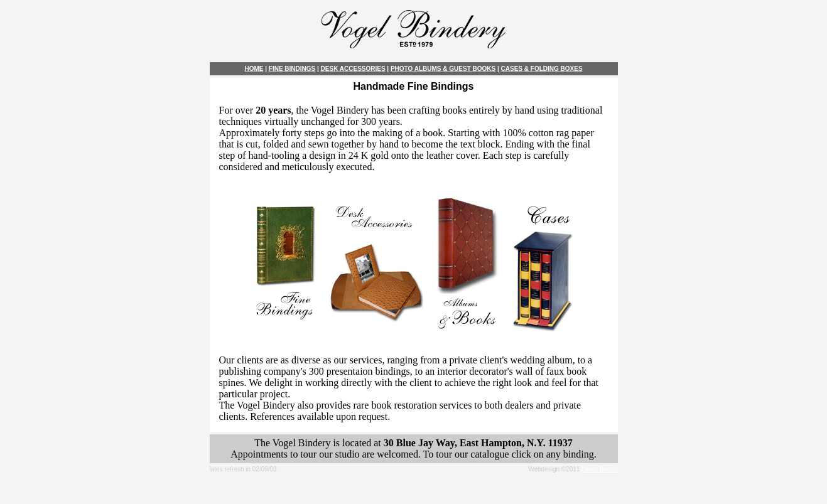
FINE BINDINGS (292, 69)
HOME (254, 69)
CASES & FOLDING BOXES (542, 69)
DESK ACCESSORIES (353, 69)
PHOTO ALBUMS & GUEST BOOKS (443, 69)
